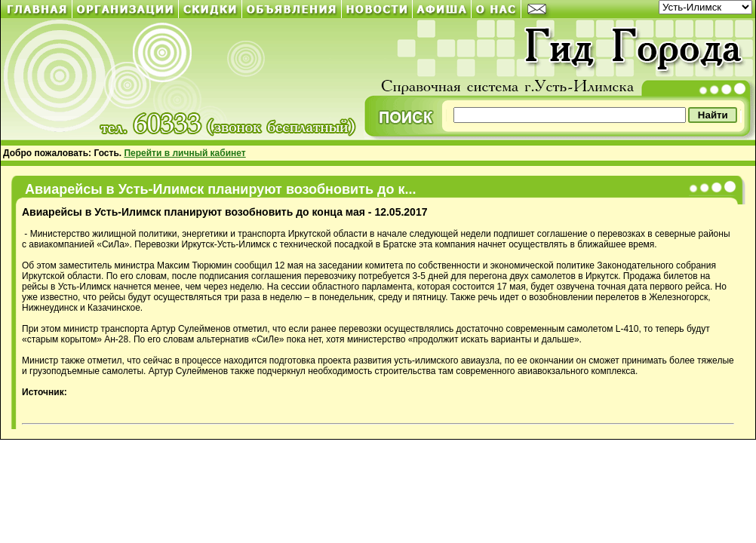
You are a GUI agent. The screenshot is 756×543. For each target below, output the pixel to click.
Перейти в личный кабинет (184, 153)
